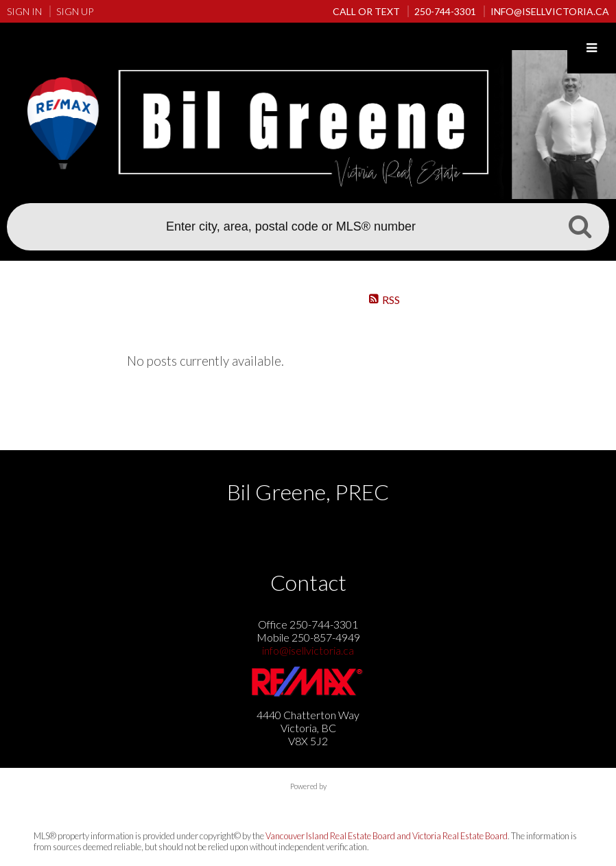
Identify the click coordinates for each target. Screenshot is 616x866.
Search (580, 226)
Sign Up (75, 11)
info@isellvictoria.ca (308, 650)
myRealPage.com (308, 800)
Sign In (24, 11)
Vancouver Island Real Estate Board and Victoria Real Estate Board (387, 836)
